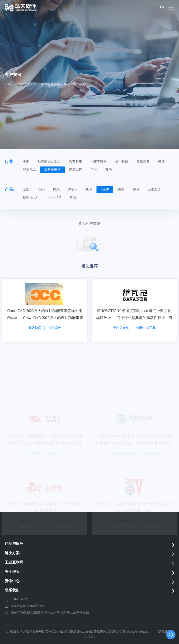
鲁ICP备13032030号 (108, 632)
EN (162, 7)
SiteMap (89, 637)
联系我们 (12, 590)
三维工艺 (154, 189)
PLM (57, 189)
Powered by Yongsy (136, 632)
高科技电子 (52, 170)
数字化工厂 (31, 197)
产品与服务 (14, 544)
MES (121, 189)
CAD (41, 189)
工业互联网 (14, 562)
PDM (89, 189)
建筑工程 (76, 170)
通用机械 (122, 162)
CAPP (105, 189)
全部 (26, 162)
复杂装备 (143, 162)
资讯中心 (12, 581)
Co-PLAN (54, 197)
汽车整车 (76, 162)
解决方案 (12, 553)
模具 (161, 162)
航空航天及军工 (49, 162)
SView (72, 189)
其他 (109, 170)
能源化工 (29, 170)
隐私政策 (165, 632)
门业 (94, 170)
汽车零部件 (99, 162)
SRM (136, 189)
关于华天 (12, 572)
